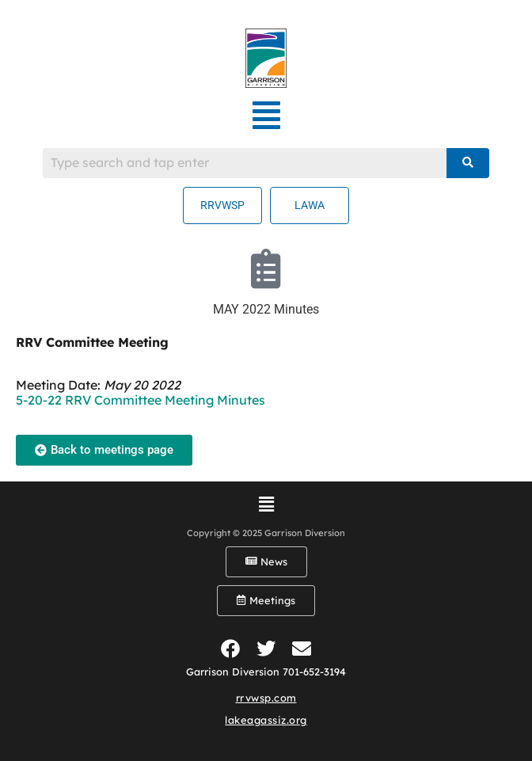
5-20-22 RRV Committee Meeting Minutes (141, 400)
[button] (266, 116)
